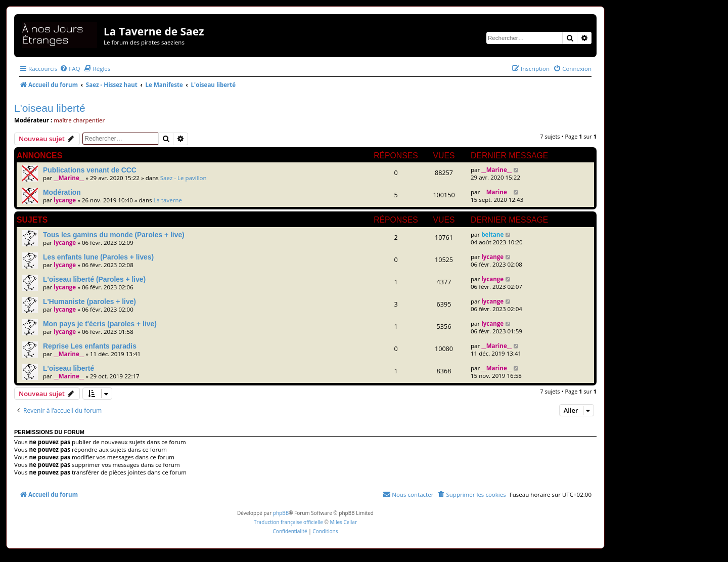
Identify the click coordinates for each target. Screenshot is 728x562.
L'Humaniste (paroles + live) (89, 301)
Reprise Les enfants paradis (90, 346)
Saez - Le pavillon (184, 178)
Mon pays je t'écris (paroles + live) (100, 324)
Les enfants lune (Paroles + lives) (98, 257)
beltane (492, 234)
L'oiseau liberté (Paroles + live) (94, 279)
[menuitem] (70, 69)
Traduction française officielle (288, 522)
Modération (62, 192)
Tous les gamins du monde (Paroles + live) (114, 235)
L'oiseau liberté (50, 108)
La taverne (168, 200)
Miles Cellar (343, 522)
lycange (65, 200)
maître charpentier (79, 120)
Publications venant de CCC (90, 170)
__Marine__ (69, 178)
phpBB (281, 513)
